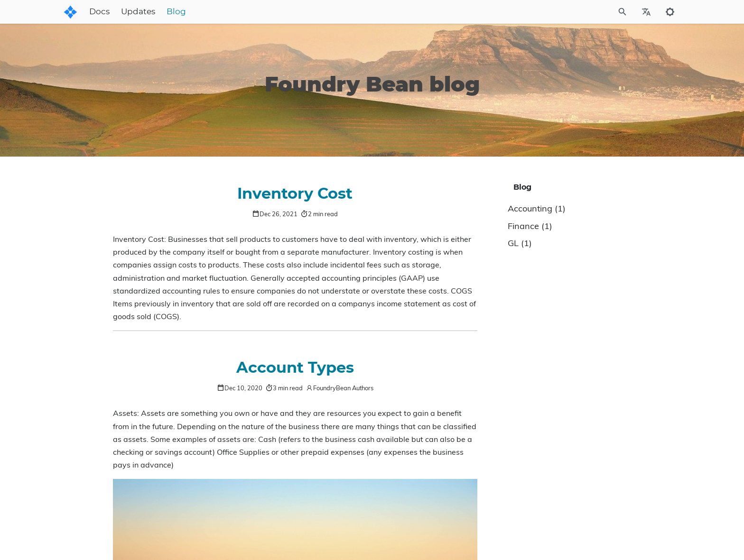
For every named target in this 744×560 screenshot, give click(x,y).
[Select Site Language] (646, 12)
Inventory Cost (295, 194)
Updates (213, 12)
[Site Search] (580, 12)
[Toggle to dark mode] (670, 12)
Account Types (295, 368)
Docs (174, 12)
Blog (251, 12)
